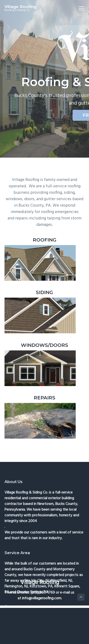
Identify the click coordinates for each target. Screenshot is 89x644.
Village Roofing (21, 7)
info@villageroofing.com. (42, 598)
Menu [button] (80, 8)
